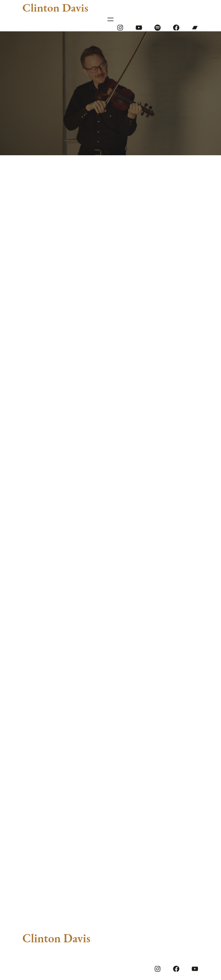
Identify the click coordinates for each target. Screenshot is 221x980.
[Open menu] (110, 19)
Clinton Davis (55, 7)
